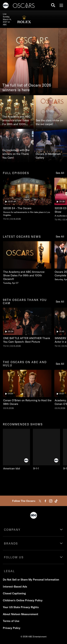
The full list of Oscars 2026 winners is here (27, 88)
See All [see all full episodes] (60, 173)
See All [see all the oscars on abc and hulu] (60, 364)
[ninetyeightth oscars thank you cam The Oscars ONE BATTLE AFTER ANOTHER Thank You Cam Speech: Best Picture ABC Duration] (27, 328)
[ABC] (6, 6)
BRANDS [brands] (11, 543)
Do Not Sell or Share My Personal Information (31, 580)
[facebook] (45, 501)
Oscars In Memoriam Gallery (48, 156)
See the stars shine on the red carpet (49, 122)
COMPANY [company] (12, 530)
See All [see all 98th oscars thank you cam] (60, 302)
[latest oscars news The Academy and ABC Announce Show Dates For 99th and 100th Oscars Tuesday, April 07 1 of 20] (27, 263)
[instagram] (51, 501)
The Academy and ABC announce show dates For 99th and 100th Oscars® (16, 120)
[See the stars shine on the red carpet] (50, 112)
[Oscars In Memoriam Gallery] (50, 146)
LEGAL (9, 571)
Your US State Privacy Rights (21, 607)
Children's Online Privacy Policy (23, 600)
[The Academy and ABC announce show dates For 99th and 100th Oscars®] (17, 112)
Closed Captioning (14, 593)
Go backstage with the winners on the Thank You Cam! (16, 154)
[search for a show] (53, 5)
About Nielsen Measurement (21, 614)
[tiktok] (56, 501)
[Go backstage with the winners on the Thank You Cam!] (17, 146)
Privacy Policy (12, 628)
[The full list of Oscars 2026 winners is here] (33, 62)
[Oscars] (24, 6)
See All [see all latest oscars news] (60, 237)
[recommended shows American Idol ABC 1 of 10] (16, 450)
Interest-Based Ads (15, 587)
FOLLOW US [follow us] (14, 557)
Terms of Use (11, 621)
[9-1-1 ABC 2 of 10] (46, 450)
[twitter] (40, 501)
